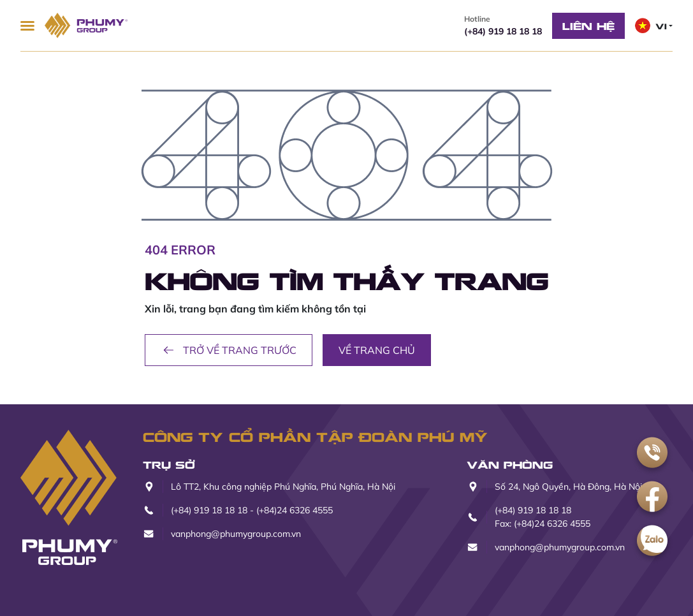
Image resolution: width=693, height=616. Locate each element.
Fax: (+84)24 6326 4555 (543, 524)
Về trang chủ (377, 350)
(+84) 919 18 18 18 (503, 25)
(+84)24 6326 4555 (295, 510)
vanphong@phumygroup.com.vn (236, 534)
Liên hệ (588, 26)
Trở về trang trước (229, 350)
